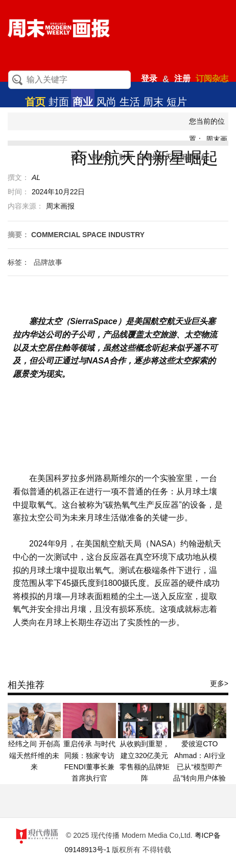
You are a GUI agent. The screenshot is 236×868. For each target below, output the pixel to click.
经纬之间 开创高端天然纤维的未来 (34, 755)
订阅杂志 (212, 78)
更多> (219, 683)
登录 (149, 78)
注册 (182, 78)
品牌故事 (48, 262)
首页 (35, 102)
